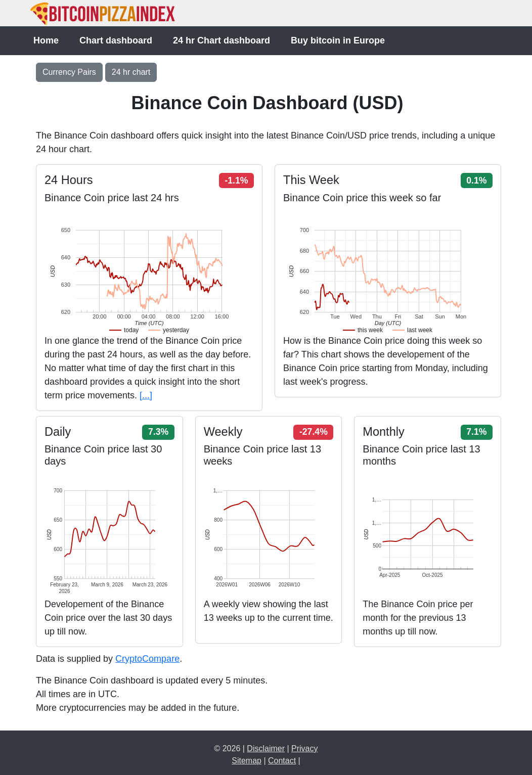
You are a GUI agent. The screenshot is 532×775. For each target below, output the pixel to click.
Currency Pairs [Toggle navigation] (69, 72)
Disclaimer (266, 748)
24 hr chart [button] (131, 72)
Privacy (304, 748)
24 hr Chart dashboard (221, 40)
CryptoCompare (147, 659)
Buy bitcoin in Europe (338, 40)
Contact (282, 761)
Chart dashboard (116, 40)
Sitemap (247, 761)
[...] (146, 395)
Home (46, 40)
